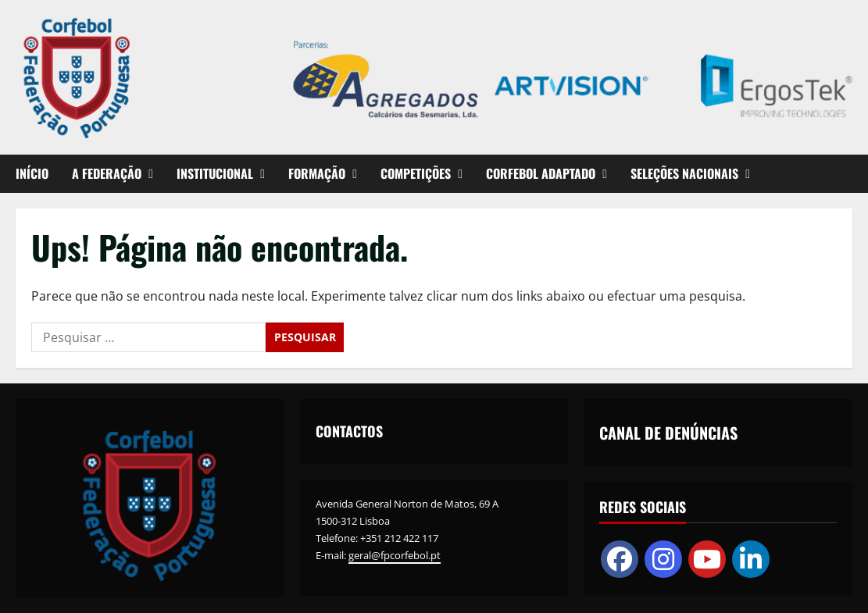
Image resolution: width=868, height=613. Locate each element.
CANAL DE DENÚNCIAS (668, 433)
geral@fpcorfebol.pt (395, 555)
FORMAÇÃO (317, 173)
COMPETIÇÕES (416, 173)
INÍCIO (32, 173)
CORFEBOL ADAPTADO (541, 173)
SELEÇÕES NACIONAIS (684, 173)
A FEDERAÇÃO (107, 173)
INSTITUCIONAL (215, 173)
